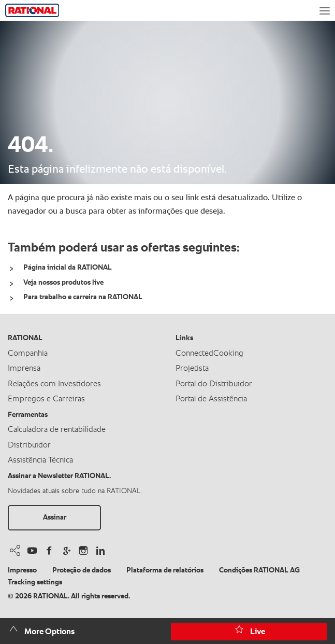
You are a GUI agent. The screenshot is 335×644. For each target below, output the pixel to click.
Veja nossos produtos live (63, 283)
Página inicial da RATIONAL (68, 268)
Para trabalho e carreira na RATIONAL (83, 297)
